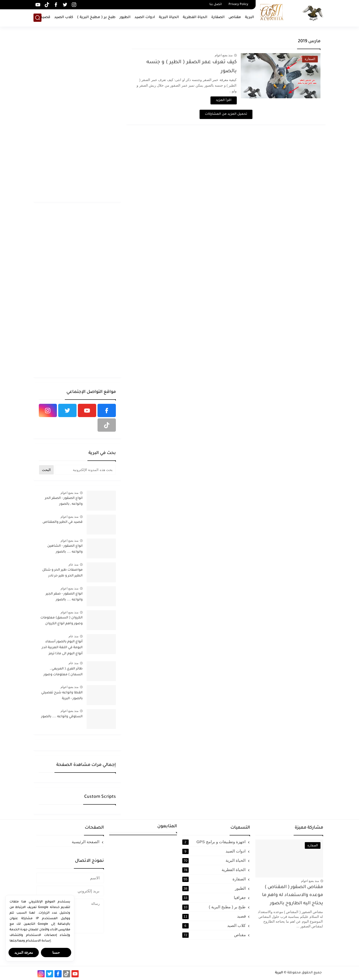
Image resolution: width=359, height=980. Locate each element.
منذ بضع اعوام (224, 55)
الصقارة (218, 17)
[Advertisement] (77, 117)
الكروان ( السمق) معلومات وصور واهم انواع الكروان (62, 621)
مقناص (235, 17)
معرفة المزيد (24, 953)
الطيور (125, 17)
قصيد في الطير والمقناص (63, 522)
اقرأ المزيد (224, 100)
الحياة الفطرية (195, 17)
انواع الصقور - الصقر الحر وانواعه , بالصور (64, 501)
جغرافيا (214, 898)
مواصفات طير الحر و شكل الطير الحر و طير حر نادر (62, 573)
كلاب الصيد (64, 17)
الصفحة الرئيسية (86, 842)
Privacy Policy (238, 5)
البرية (250, 17)
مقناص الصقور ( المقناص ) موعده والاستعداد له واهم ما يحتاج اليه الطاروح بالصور (293, 896)
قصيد (45, 17)
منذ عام (73, 565)
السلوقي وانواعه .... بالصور (62, 717)
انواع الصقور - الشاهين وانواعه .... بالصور (65, 549)
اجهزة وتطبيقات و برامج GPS (214, 842)
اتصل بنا (216, 5)
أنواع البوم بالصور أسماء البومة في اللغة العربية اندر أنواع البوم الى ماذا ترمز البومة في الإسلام (62, 649)
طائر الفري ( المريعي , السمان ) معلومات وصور (63, 672)
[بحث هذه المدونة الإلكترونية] (85, 470)
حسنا (56, 953)
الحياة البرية (169, 17)
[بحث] (37, 18)
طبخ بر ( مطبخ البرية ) (96, 17)
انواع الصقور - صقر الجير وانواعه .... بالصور (64, 597)
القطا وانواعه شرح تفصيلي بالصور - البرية (62, 696)
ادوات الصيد (145, 17)
